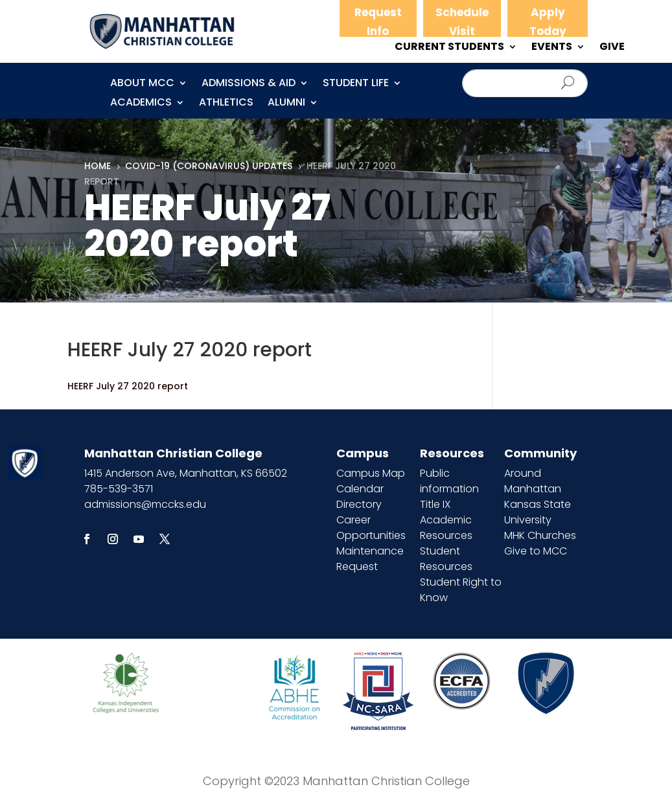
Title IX (435, 504)
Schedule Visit (462, 22)
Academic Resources (446, 528)
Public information (449, 481)
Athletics (226, 104)
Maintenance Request (370, 559)
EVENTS (552, 48)
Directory (359, 504)
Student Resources (446, 559)
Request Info (378, 22)
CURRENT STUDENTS (449, 48)
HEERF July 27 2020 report (128, 386)
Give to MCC (536, 551)
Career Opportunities (371, 528)
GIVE (612, 48)
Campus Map (371, 473)
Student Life (356, 84)
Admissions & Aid (249, 84)
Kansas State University (538, 512)
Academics (141, 104)
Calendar (360, 489)
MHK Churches (540, 535)
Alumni (286, 104)
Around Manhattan (533, 481)
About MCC (142, 84)
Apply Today (548, 22)
